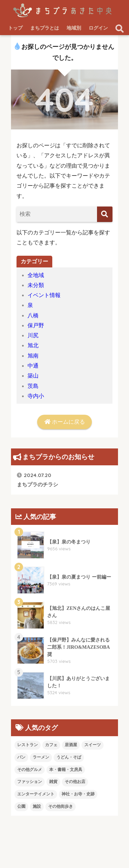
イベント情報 (44, 295)
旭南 (33, 356)
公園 (21, 806)
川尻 (33, 335)
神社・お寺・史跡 (78, 794)
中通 (33, 366)
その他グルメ (30, 770)
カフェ (51, 745)
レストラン (28, 745)
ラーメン (41, 757)
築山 (33, 376)
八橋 (33, 315)
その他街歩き (61, 806)
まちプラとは (45, 28)
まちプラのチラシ (37, 480)
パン (21, 757)
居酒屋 (71, 745)
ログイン (98, 28)
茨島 (33, 386)
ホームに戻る (65, 422)
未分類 (36, 285)
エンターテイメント (36, 794)
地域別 (74, 28)
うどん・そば (69, 757)
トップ (15, 28)
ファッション (30, 782)
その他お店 (75, 782)
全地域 (36, 275)
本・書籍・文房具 (66, 770)
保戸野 (36, 325)
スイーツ (93, 745)
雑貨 (53, 782)
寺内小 (36, 396)
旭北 (33, 345)
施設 (37, 806)
